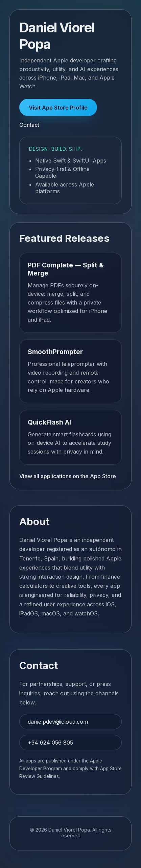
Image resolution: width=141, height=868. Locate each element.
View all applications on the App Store (68, 476)
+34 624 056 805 (50, 743)
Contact (29, 125)
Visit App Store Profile (58, 108)
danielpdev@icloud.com (58, 722)
